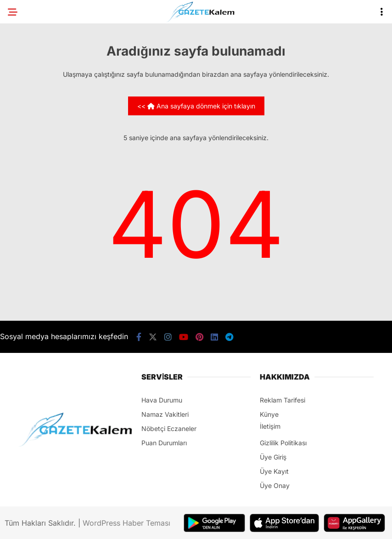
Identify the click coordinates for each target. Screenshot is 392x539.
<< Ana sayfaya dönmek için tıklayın (196, 106)
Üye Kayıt (274, 471)
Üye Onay (275, 485)
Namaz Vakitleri (165, 414)
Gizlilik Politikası (283, 443)
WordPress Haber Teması (126, 523)
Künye (269, 414)
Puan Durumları (164, 443)
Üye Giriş (273, 457)
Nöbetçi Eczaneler (169, 428)
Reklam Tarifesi (283, 400)
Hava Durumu (162, 400)
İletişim (270, 426)
